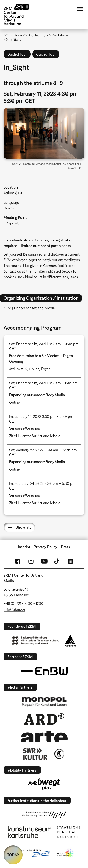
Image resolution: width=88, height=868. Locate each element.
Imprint (24, 547)
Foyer (45, 369)
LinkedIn (70, 561)
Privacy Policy (46, 547)
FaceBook (18, 561)
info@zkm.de (14, 609)
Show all (23, 527)
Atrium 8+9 (13, 193)
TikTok (57, 561)
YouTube (44, 561)
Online (34, 369)
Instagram (31, 561)
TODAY (13, 855)
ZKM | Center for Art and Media (35, 436)
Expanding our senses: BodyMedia (37, 395)
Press (65, 547)
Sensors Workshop (25, 428)
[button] (44, 133)
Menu (80, 9)
